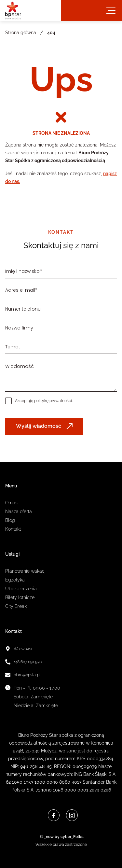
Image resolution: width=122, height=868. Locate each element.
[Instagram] (72, 815)
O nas (11, 503)
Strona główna (21, 33)
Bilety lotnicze (20, 597)
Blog (10, 520)
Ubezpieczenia (21, 589)
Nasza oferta (19, 511)
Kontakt (13, 529)
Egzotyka (15, 580)
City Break (16, 606)
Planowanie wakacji (26, 571)
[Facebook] (54, 815)
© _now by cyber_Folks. (61, 837)
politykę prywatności (53, 401)
